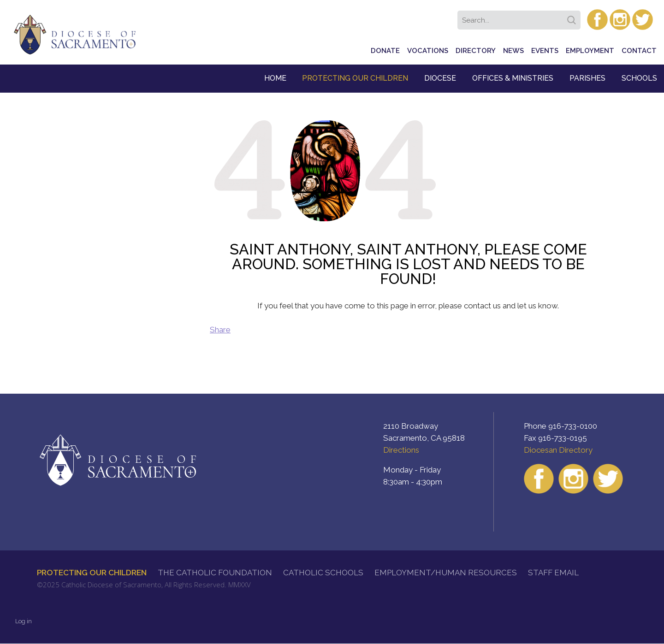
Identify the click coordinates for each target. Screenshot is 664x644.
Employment (590, 51)
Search (573, 17)
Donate (385, 51)
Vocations (428, 51)
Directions (401, 450)
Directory (476, 51)
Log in (24, 621)
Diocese (440, 78)
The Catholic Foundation (215, 573)
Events (545, 51)
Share (220, 330)
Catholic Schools (323, 573)
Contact (639, 51)
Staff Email (553, 573)
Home (275, 78)
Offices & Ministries (513, 78)
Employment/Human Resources (446, 573)
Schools (639, 78)
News (513, 51)
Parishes (587, 78)
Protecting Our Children (355, 78)
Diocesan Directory (558, 450)
